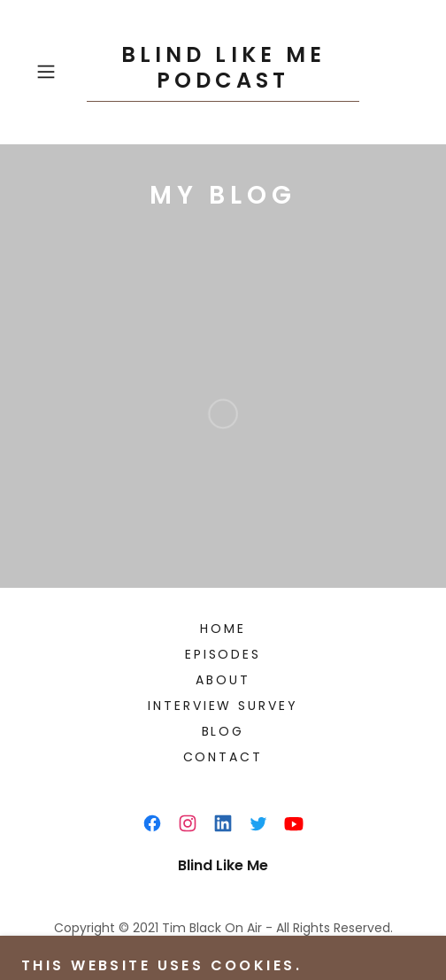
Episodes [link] (223, 654)
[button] (58, 72)
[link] (223, 72)
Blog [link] (223, 731)
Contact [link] (223, 757)
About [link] (223, 680)
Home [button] (223, 629)
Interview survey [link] (223, 706)
